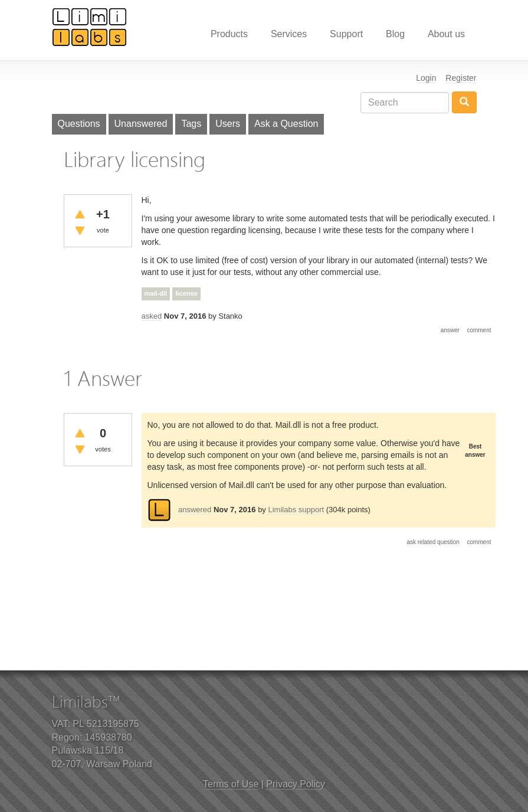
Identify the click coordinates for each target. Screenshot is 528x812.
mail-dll (156, 293)
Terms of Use (231, 784)
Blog (395, 34)
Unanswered (141, 124)
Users (228, 124)
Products (229, 34)
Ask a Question (286, 124)
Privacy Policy (296, 784)
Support (346, 34)
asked (152, 316)
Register (461, 78)
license (186, 293)
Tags (191, 124)
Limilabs (90, 27)
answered (195, 510)
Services (289, 34)
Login (426, 78)
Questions (79, 124)
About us (446, 34)
